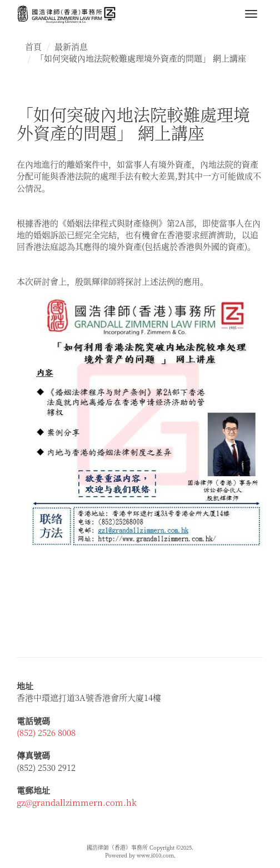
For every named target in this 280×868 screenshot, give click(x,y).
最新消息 (71, 46)
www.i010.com (155, 855)
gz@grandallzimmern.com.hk (77, 802)
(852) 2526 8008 (46, 732)
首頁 (33, 46)
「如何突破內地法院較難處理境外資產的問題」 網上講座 (141, 58)
